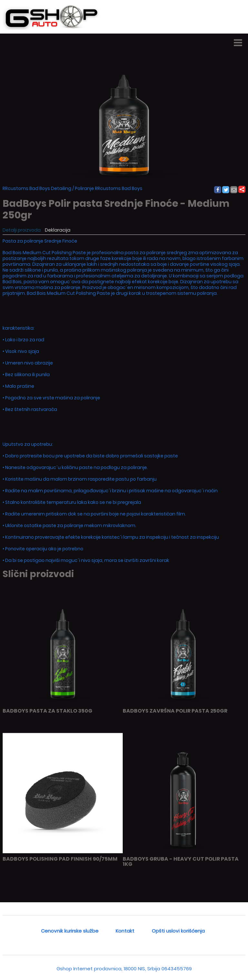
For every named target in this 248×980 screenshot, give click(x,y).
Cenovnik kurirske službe (70, 931)
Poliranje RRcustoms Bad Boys (109, 188)
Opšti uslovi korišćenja (178, 931)
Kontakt (125, 931)
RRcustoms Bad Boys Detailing (37, 188)
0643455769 (177, 969)
